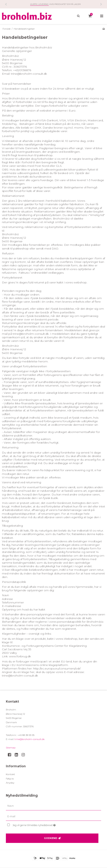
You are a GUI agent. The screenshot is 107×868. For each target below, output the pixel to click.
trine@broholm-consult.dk (30, 739)
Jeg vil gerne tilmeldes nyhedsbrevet (44, 824)
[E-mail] (53, 816)
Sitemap (11, 748)
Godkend (51, 838)
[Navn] (53, 806)
